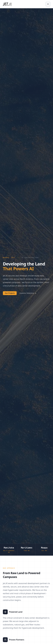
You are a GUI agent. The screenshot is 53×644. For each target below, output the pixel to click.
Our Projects (10, 293)
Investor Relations (28, 293)
